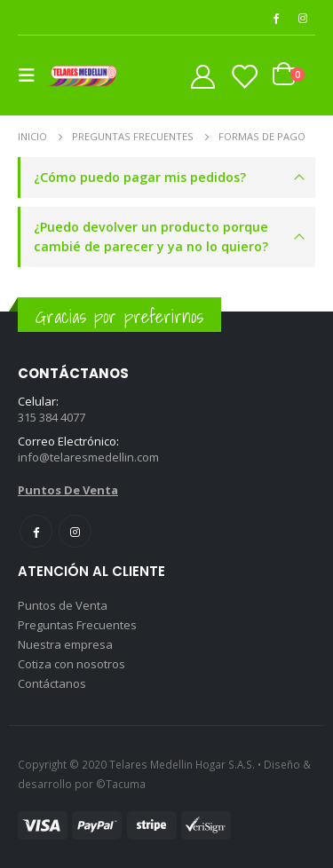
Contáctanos (52, 683)
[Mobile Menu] (32, 75)
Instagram (75, 531)
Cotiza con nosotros (71, 664)
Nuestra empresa (65, 644)
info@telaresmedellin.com (88, 457)
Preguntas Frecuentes (77, 625)
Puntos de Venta (63, 605)
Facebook (36, 531)
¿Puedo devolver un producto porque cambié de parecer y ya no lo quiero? (151, 237)
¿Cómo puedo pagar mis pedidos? (140, 177)
